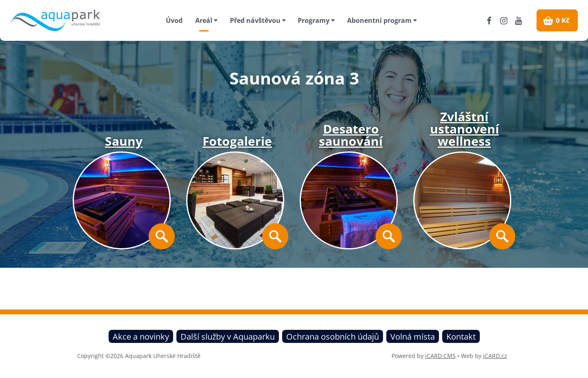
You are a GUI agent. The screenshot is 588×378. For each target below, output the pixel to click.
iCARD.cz (495, 356)
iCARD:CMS (440, 356)
